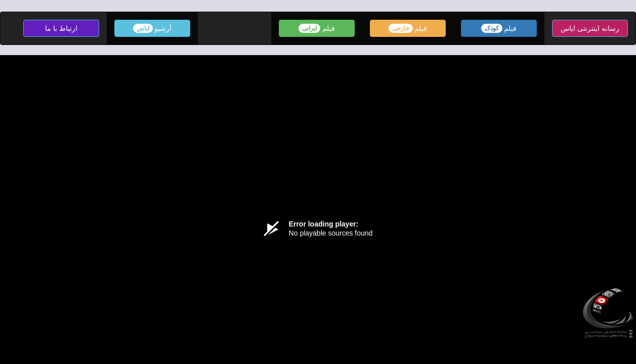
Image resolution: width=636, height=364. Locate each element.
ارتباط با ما (61, 28)
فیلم (499, 28)
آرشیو (153, 28)
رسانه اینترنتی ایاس (590, 28)
